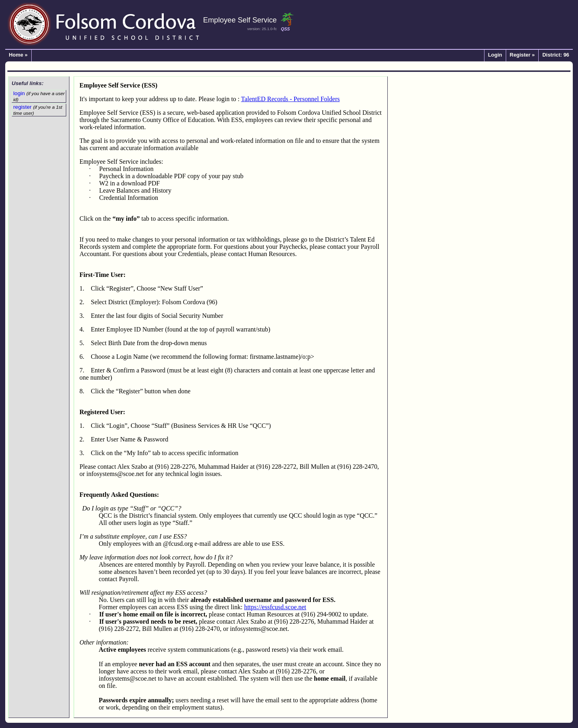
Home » (18, 55)
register (38, 110)
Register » (522, 55)
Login (495, 55)
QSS (285, 29)
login (39, 96)
